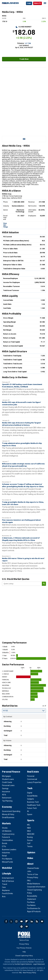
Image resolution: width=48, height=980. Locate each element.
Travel (5, 884)
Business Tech (33, 802)
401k (4, 795)
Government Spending (11, 811)
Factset (31, 962)
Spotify (22, 927)
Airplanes (6, 890)
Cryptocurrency (8, 834)
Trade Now (24, 59)
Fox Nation (31, 905)
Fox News (31, 902)
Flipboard (27, 921)
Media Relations (34, 884)
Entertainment (8, 878)
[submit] (44, 584)
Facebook (6, 921)
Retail (4, 856)
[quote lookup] (22, 584)
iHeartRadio (27, 927)
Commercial (32, 779)
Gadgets (31, 799)
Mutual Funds (7, 862)
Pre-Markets (7, 859)
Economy (7, 807)
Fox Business (10, 3)
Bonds (5, 843)
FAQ (29, 881)
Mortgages (6, 776)
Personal (31, 776)
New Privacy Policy (30, 973)
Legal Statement (39, 964)
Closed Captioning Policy (24, 956)
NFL (29, 825)
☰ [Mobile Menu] (45, 3)
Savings (5, 788)
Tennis (30, 846)
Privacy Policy (33, 877)
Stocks (5, 828)
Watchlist (7, 868)
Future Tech (32, 808)
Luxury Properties (34, 782)
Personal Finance (11, 772)
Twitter (11, 921)
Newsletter (42, 921)
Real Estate (33, 772)
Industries (6, 853)
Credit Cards (7, 782)
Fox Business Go (34, 908)
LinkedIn (32, 921)
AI (28, 811)
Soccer (30, 840)
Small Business (8, 817)
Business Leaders (9, 850)
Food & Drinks (7, 893)
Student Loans (8, 779)
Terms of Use (33, 874)
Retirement (7, 798)
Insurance (6, 792)
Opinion (31, 852)
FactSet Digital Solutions (23, 964)
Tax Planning (7, 801)
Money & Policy (8, 814)
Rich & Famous (8, 881)
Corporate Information (36, 887)
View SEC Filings (6, 225)
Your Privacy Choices (24, 948)
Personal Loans (8, 785)
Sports (31, 820)
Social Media (32, 796)
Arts (4, 897)
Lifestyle (6, 874)
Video (30, 858)
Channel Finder (33, 868)
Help (24, 952)
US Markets (7, 831)
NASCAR (31, 834)
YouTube (22, 921)
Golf (29, 843)
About (30, 864)
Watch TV (38, 3)
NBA (29, 828)
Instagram (16, 921)
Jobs (29, 871)
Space (30, 814)
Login (29, 3)
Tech (30, 788)
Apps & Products (34, 911)
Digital (30, 793)
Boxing (30, 837)
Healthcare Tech (34, 805)
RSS (37, 921)
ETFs (4, 846)
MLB (29, 831)
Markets (6, 823)
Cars (4, 887)
